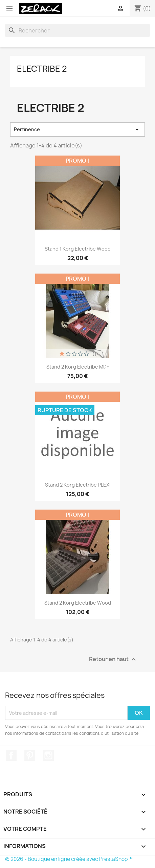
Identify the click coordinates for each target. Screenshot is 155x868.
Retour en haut (113, 660)
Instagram (48, 755)
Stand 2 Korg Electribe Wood (78, 603)
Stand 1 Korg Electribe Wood (78, 249)
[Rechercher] (77, 30)
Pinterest (30, 755)
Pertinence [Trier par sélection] (77, 130)
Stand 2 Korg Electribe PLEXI (78, 485)
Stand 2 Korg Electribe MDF (78, 367)
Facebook (11, 755)
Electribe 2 (42, 69)
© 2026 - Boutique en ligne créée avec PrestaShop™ (69, 859)
